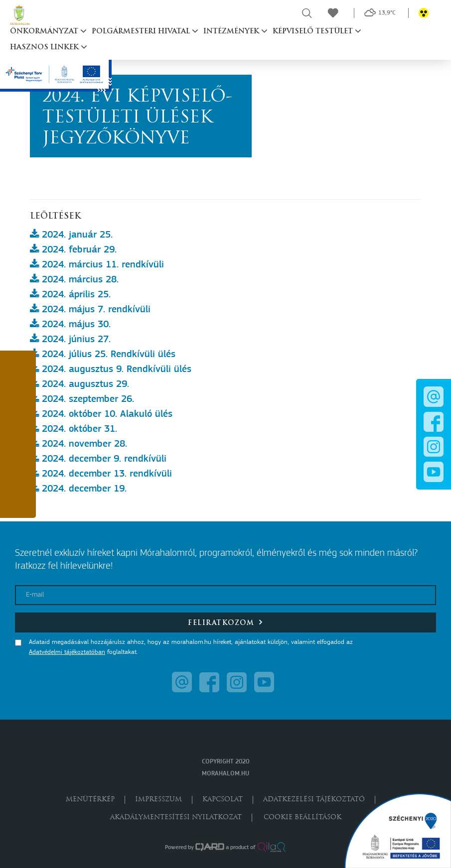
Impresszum (158, 800)
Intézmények (232, 32)
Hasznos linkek (45, 48)
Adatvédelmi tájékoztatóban (67, 652)
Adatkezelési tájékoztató (314, 800)
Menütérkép (90, 800)
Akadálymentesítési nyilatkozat (176, 817)
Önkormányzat (45, 32)
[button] (18, 372)
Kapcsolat (223, 800)
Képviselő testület (314, 32)
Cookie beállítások (302, 817)
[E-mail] (225, 595)
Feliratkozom (225, 622)
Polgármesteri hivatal (142, 32)
